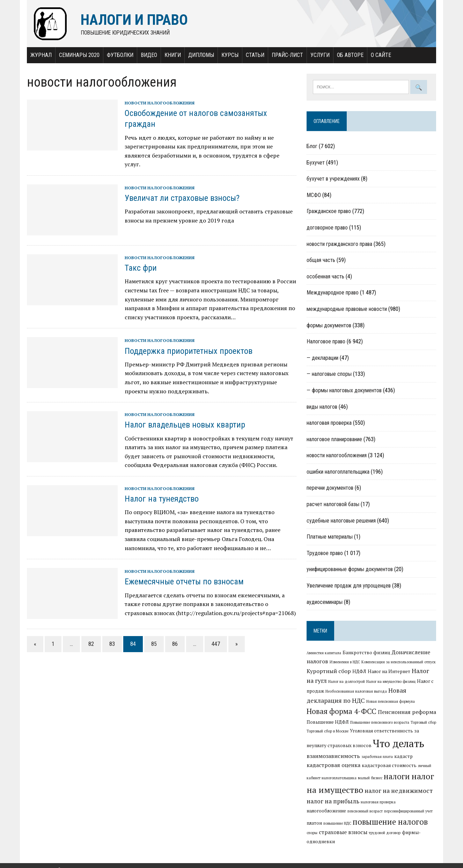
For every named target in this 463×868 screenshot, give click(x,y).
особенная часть (326, 276)
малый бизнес (370, 778)
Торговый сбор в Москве (328, 731)
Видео (148, 55)
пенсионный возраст (325, 811)
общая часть (321, 260)
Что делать (399, 744)
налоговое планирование (335, 439)
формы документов (329, 325)
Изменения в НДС (345, 662)
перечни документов (330, 488)
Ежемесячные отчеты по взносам (183, 573)
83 (111, 635)
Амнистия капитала (324, 653)
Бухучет (316, 163)
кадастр (404, 756)
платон (401, 811)
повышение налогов (353, 822)
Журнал (40, 55)
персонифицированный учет (368, 811)
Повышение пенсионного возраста (380, 722)
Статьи (254, 55)
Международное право (333, 293)
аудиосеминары (325, 602)
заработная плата (377, 757)
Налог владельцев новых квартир (183, 416)
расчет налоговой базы (333, 505)
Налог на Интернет (389, 671)
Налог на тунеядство (160, 490)
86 (174, 635)
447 (214, 635)
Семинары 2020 (78, 55)
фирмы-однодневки (384, 833)
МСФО (314, 195)
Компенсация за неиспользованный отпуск (399, 662)
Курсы (229, 55)
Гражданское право (329, 211)
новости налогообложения (158, 103)
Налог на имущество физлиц (391, 681)
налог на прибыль (333, 801)
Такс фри (139, 259)
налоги (397, 776)
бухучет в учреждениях (333, 179)
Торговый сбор (424, 722)
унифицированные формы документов (350, 570)
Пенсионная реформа (407, 712)
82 (90, 635)
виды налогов (322, 407)
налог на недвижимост (399, 791)
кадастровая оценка (334, 765)
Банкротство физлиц (367, 653)
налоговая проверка (329, 423)
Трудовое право (325, 553)
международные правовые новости (347, 309)
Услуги (319, 55)
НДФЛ (360, 671)
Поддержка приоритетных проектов (187, 342)
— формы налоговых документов (344, 390)
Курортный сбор (329, 671)
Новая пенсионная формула (391, 701)
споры (398, 823)
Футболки (119, 55)
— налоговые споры (329, 374)
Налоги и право (41, 861)
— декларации (323, 358)
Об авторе (349, 55)
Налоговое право (326, 342)
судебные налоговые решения (341, 521)
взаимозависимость (334, 756)
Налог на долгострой (347, 681)
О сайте (380, 55)
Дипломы (200, 55)
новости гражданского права (340, 244)
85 (153, 635)
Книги (171, 55)
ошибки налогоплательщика (338, 472)
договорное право (328, 228)
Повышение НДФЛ (328, 722)
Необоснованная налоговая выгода (357, 692)
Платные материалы (330, 537)
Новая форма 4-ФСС (342, 711)
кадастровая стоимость (389, 765)
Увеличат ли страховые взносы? (181, 189)
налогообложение (417, 802)
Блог (312, 147)
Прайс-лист (286, 55)
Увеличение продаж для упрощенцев (349, 586)
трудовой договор (343, 833)
